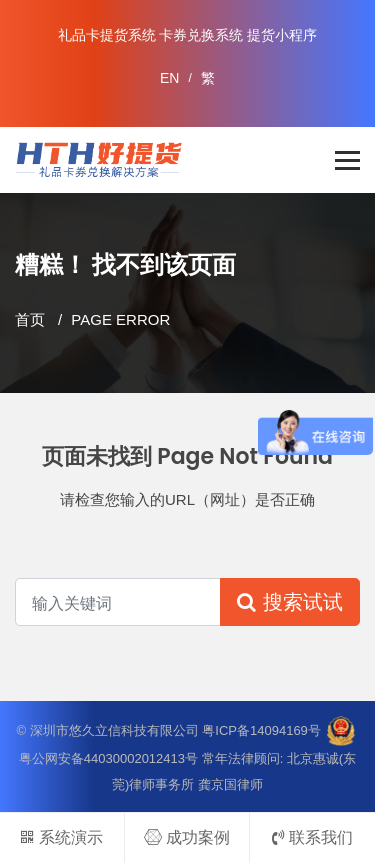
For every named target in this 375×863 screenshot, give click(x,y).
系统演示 (61, 837)
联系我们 (312, 837)
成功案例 (187, 837)
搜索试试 (290, 602)
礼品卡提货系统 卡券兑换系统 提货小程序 (188, 35)
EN (169, 78)
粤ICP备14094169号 (261, 729)
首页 (30, 319)
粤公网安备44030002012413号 (108, 758)
